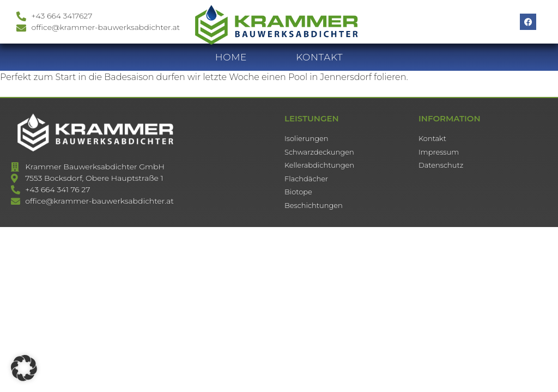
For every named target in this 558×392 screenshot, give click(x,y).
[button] (24, 368)
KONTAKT (319, 63)
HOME (231, 63)
